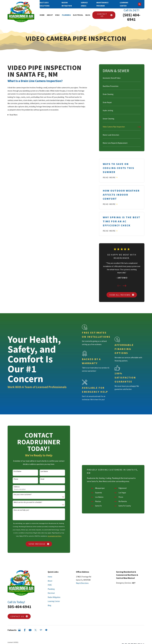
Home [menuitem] (42, 15)
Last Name (41, 471)
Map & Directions (82, 583)
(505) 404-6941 (132, 17)
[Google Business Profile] (19, 630)
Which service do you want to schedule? (25, 502)
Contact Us (105, 15)
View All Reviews (122, 295)
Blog (49, 605)
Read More (13, 115)
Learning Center (54, 601)
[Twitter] (36, 630)
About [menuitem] (50, 15)
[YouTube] (30, 630)
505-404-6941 (19, 607)
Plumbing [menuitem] (66, 15)
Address (13, 487)
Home (50, 577)
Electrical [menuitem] (78, 15)
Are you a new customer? (19, 495)
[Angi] (41, 630)
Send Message (36, 544)
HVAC (50, 585)
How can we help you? (18, 510)
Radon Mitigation (54, 597)
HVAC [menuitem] (57, 15)
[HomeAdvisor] (46, 630)
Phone (13, 479)
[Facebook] (25, 630)
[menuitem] (122, 79)
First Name (14, 471)
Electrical (51, 593)
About (50, 581)
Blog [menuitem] (88, 15)
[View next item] (124, 286)
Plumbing (51, 589)
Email (39, 479)
